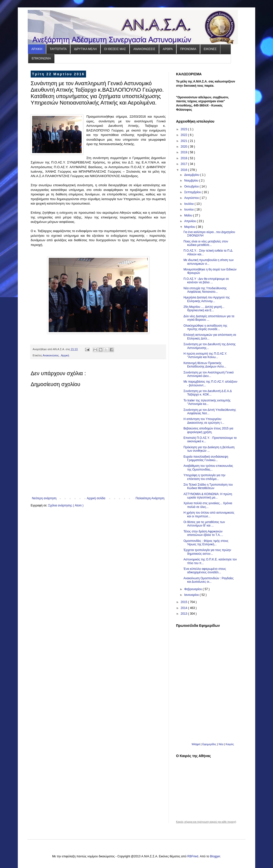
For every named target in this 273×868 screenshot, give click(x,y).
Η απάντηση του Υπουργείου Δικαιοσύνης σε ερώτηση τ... (204, 421)
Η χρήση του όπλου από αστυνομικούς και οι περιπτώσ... (209, 514)
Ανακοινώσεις (51, 355)
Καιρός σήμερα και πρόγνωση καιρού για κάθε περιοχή (206, 822)
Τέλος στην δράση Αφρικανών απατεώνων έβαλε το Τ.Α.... (203, 533)
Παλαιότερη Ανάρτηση (150, 498)
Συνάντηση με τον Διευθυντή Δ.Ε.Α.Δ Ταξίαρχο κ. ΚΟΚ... (208, 393)
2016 (184, 170)
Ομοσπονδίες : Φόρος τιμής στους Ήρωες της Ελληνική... (206, 543)
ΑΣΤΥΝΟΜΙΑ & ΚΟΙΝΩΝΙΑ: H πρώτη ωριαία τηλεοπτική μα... (208, 496)
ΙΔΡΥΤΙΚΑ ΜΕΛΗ (85, 49)
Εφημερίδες (209, 744)
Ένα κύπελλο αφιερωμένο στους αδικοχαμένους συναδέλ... (205, 571)
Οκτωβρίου (192, 186)
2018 (184, 158)
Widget (196, 744)
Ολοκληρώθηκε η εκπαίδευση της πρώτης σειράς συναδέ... (205, 327)
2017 (184, 164)
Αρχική (65, 355)
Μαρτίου (190, 227)
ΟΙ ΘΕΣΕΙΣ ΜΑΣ (115, 49)
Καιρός (230, 744)
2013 (184, 614)
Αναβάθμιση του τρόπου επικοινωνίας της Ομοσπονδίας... (208, 468)
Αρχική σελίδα (96, 498)
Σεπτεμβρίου (193, 192)
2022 (184, 135)
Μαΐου (189, 215)
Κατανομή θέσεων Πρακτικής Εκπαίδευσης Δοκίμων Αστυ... (205, 365)
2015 (184, 602)
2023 (184, 129)
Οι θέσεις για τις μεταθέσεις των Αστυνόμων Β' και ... (204, 524)
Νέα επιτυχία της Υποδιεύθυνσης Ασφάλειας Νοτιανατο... (205, 290)
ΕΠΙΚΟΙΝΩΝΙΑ (41, 58)
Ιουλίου (189, 204)
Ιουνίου (189, 210)
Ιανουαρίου (192, 595)
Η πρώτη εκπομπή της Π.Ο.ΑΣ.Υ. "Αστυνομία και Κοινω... (205, 355)
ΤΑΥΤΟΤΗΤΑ (58, 49)
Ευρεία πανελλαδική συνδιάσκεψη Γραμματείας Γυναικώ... (206, 458)
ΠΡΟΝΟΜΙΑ (188, 49)
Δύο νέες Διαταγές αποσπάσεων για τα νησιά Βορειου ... (209, 318)
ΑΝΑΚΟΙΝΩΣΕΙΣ (144, 49)
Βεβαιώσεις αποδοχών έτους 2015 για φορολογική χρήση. (208, 430)
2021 (184, 141)
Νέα (221, 744)
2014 (184, 608)
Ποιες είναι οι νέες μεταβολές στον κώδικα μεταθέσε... (206, 243)
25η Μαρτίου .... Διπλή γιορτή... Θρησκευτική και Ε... (204, 309)
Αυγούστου (192, 198)
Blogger (215, 856)
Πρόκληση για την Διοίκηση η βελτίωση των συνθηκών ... (209, 449)
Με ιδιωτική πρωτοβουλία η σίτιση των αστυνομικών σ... (209, 262)
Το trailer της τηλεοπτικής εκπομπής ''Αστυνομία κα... (207, 402)
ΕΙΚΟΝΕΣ (210, 49)
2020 (184, 147)
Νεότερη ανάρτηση (44, 498)
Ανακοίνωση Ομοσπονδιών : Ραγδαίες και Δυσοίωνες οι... (209, 580)
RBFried (193, 856)
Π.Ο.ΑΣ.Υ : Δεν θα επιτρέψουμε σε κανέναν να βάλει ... (206, 281)
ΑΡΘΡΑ (168, 49)
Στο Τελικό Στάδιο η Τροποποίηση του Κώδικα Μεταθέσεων (208, 486)
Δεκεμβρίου (192, 175)
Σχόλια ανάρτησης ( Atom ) (66, 505)
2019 (184, 152)
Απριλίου (191, 221)
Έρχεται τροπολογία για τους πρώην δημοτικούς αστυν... (207, 552)
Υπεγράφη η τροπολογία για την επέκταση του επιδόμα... (205, 477)
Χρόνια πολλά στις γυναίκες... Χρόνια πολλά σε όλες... (208, 505)
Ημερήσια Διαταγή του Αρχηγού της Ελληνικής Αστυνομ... (207, 299)
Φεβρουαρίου (193, 589)
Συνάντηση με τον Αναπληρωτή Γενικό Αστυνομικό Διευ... (209, 374)
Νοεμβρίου (192, 181)
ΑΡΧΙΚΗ (37, 49)
